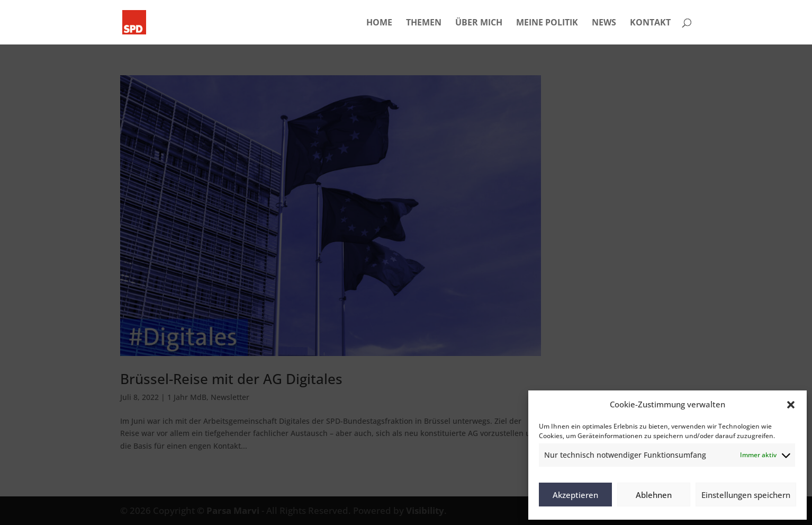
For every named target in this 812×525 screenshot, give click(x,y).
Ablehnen (654, 495)
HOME (379, 23)
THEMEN (424, 23)
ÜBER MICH (479, 23)
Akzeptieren (575, 495)
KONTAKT (650, 23)
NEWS (604, 23)
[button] (791, 405)
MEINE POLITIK (547, 23)
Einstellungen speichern (746, 495)
